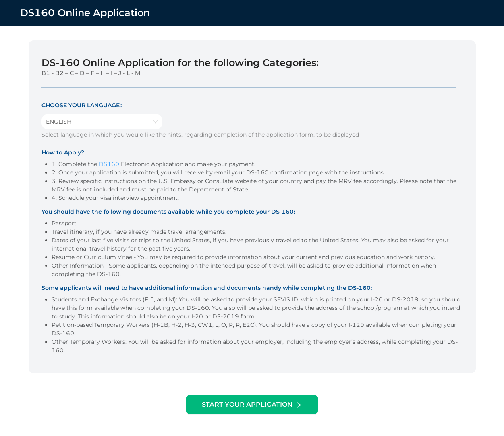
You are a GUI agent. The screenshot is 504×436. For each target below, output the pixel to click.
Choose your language (81, 105)
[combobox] (102, 122)
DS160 (109, 164)
